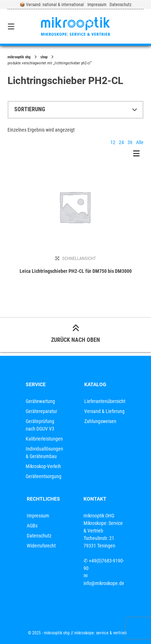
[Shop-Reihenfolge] (75, 110)
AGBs (32, 526)
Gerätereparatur (41, 411)
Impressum (97, 5)
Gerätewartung (40, 401)
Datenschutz (120, 5)
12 (113, 142)
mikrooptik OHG (19, 57)
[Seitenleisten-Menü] (138, 155)
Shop (44, 57)
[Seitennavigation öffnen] (21, 26)
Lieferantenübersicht (105, 401)
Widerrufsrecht (41, 546)
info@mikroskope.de (104, 583)
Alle (140, 142)
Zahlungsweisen (100, 421)
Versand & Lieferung (104, 411)
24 (121, 142)
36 (130, 142)
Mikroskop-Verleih (43, 466)
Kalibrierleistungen (44, 439)
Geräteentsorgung (44, 476)
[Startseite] (75, 26)
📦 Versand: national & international (52, 5)
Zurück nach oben (75, 335)
